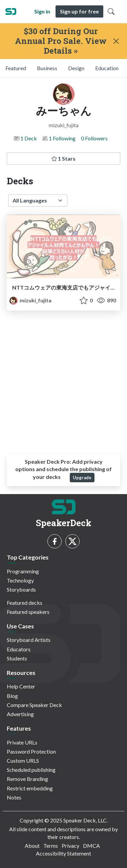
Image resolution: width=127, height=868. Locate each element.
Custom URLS (23, 761)
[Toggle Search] (111, 11)
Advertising (20, 714)
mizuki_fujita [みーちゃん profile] (30, 300)
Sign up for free (79, 11)
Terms (51, 846)
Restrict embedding (30, 788)
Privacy (70, 846)
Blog (12, 696)
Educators (19, 649)
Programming (23, 571)
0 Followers (94, 138)
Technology (20, 580)
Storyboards (21, 589)
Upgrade (82, 478)
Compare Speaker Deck (34, 705)
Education (107, 68)
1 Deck (29, 138)
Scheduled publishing (31, 770)
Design (76, 68)
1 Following (62, 138)
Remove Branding (27, 779)
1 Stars (63, 158)
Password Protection (31, 751)
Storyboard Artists (29, 640)
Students (17, 658)
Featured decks (25, 603)
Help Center (21, 686)
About (32, 846)
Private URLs (22, 742)
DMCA (91, 846)
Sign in (42, 11)
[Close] (116, 41)
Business (47, 68)
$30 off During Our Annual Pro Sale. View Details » (61, 41)
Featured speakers (28, 612)
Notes (14, 797)
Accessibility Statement (63, 853)
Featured (16, 68)
